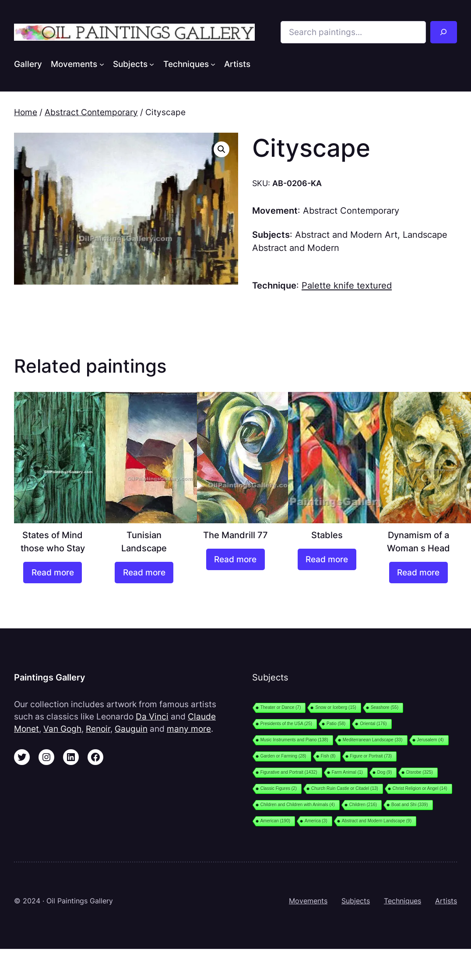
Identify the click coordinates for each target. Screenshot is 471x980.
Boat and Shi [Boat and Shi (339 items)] (409, 805)
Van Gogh (62, 729)
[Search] (444, 32)
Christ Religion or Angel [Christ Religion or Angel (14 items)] (420, 788)
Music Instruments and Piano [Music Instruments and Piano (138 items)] (294, 740)
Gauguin (131, 729)
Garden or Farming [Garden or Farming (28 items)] (283, 756)
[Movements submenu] (102, 64)
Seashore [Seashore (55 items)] (385, 707)
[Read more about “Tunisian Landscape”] (144, 573)
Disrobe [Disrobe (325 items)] (420, 772)
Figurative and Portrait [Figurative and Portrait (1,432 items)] (289, 772)
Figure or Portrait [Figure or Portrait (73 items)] (371, 756)
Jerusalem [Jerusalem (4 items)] (431, 740)
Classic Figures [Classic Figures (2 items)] (279, 788)
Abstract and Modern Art (346, 234)
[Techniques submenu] (213, 64)
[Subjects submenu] (152, 64)
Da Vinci (152, 716)
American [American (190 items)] (275, 821)
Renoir (98, 729)
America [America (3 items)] (316, 821)
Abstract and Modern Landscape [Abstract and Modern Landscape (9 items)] (377, 821)
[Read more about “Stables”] (327, 559)
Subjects (356, 901)
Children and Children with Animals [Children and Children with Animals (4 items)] (298, 805)
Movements (308, 901)
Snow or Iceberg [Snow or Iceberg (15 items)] (336, 707)
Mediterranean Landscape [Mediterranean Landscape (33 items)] (373, 740)
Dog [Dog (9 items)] (385, 772)
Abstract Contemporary (91, 112)
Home (26, 112)
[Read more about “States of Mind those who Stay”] (53, 573)
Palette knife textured (347, 285)
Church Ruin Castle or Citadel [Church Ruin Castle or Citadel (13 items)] (345, 788)
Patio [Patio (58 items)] (336, 724)
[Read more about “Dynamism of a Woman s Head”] (418, 573)
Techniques (402, 901)
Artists (446, 901)
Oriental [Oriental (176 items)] (373, 724)
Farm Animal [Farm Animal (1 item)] (347, 772)
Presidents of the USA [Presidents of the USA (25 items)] (286, 724)
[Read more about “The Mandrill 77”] (235, 559)
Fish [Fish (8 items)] (328, 756)
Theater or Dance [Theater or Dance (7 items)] (281, 707)
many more (189, 729)
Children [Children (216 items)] (363, 805)
